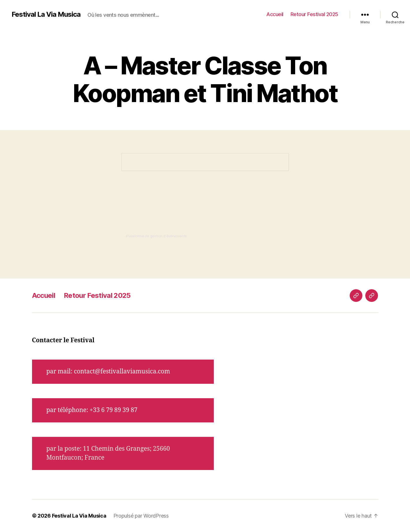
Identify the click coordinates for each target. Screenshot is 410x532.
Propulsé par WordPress (141, 516)
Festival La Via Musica (46, 14)
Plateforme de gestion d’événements (157, 236)
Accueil (275, 14)
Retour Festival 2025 (314, 14)
